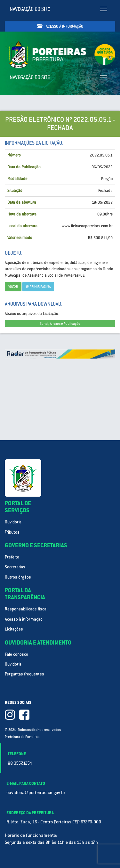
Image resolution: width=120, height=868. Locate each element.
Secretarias (15, 567)
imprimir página (38, 287)
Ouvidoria (13, 522)
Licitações (14, 629)
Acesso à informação (60, 26)
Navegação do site (30, 9)
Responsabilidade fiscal (26, 609)
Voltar (13, 287)
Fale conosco (16, 654)
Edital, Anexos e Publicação (60, 324)
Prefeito (12, 557)
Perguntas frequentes (24, 674)
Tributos (12, 532)
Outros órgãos (18, 577)
